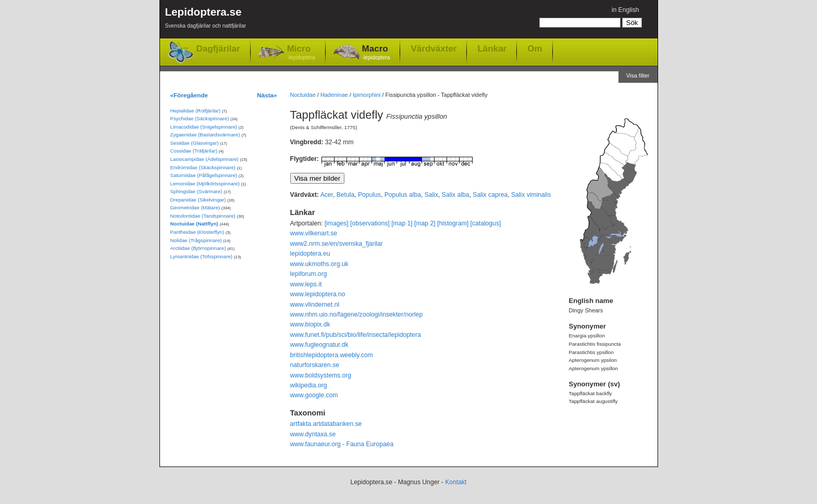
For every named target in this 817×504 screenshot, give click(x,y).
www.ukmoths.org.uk (319, 264)
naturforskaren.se (315, 365)
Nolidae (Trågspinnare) (196, 240)
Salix (431, 195)
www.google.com (314, 395)
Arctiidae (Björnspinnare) (198, 248)
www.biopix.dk (310, 324)
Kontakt (456, 482)
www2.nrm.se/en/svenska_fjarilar (337, 244)
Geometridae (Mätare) (195, 207)
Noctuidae (303, 95)
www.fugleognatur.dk (319, 345)
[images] (337, 223)
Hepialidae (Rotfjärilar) (196, 111)
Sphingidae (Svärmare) (196, 191)
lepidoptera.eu (310, 254)
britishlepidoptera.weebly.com (332, 355)
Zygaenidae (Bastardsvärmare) (205, 135)
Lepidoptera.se (206, 20)
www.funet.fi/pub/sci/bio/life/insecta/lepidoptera (356, 335)
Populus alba (403, 195)
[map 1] (402, 223)
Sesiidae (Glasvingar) (195, 143)
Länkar (492, 48)
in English (626, 10)
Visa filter (638, 75)
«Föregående (189, 95)
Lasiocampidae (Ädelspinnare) (205, 159)
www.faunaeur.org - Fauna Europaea (342, 444)
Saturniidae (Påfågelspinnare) (204, 175)
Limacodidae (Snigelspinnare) (204, 127)
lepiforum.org (309, 274)
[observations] (370, 223)
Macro (376, 53)
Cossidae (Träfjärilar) (194, 151)
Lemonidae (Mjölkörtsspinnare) (205, 184)
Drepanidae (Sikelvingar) (198, 200)
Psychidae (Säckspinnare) (200, 118)
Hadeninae (334, 95)
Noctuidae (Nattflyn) (194, 224)
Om (535, 48)
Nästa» (267, 95)
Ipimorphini (367, 95)
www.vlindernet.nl (315, 305)
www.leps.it (306, 284)
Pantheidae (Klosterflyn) (197, 232)
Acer (327, 195)
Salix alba (456, 195)
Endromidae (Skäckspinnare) (203, 167)
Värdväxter (434, 48)
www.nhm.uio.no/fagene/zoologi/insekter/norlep (357, 314)
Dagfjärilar (218, 49)
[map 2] (425, 223)
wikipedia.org (309, 385)
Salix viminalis (531, 195)
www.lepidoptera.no (318, 294)
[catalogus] (486, 223)
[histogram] (453, 223)
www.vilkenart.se (314, 233)
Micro (301, 53)
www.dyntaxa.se (313, 434)
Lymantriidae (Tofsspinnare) (202, 256)
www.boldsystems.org (321, 375)
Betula (345, 195)
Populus (369, 195)
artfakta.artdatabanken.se (326, 424)
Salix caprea (490, 195)
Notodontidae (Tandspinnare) (203, 216)
